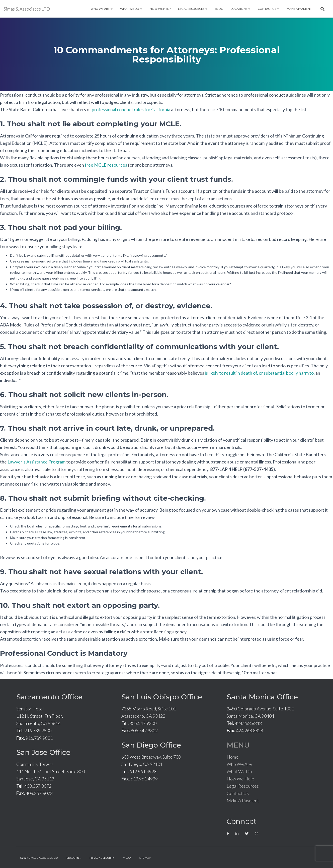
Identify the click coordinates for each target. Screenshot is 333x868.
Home (233, 757)
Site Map (145, 858)
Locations (240, 9)
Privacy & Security (102, 858)
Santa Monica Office (262, 697)
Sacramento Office (49, 697)
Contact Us (268, 9)
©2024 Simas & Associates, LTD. (39, 858)
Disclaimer (74, 858)
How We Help (160, 9)
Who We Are (102, 9)
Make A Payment (299, 9)
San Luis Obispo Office (162, 697)
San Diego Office (151, 745)
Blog (219, 9)
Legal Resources (193, 9)
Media (127, 858)
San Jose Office (43, 752)
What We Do (131, 9)
